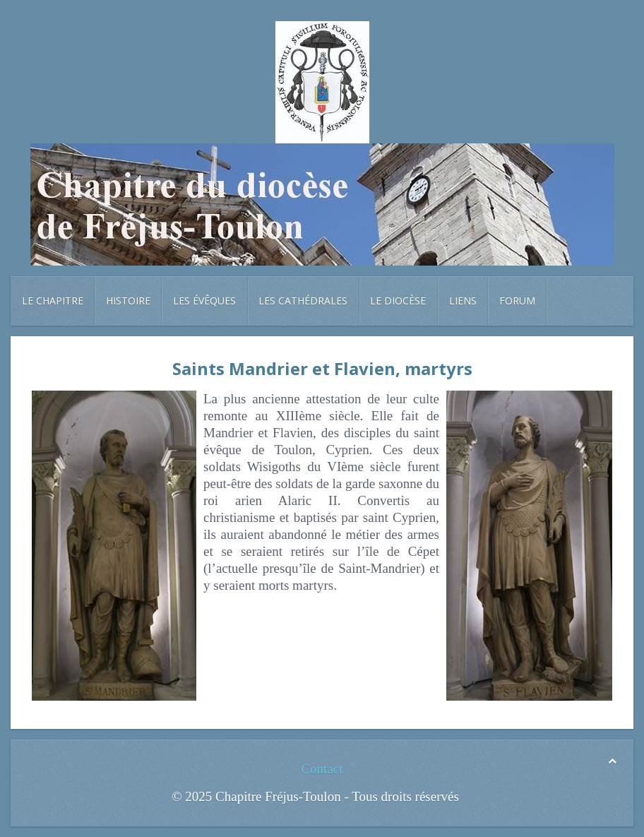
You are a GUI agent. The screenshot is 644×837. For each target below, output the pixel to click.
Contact (322, 769)
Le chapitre (53, 301)
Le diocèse (398, 301)
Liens (463, 301)
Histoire (128, 301)
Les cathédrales (303, 301)
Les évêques (204, 301)
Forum (517, 301)
